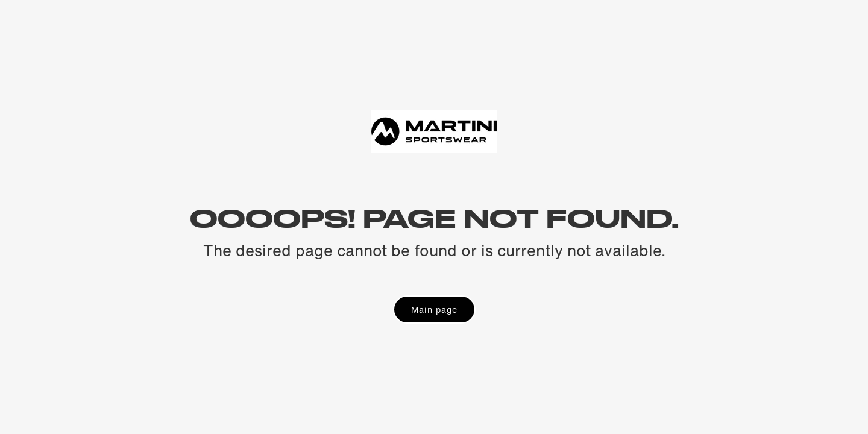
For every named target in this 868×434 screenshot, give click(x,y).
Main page (434, 310)
